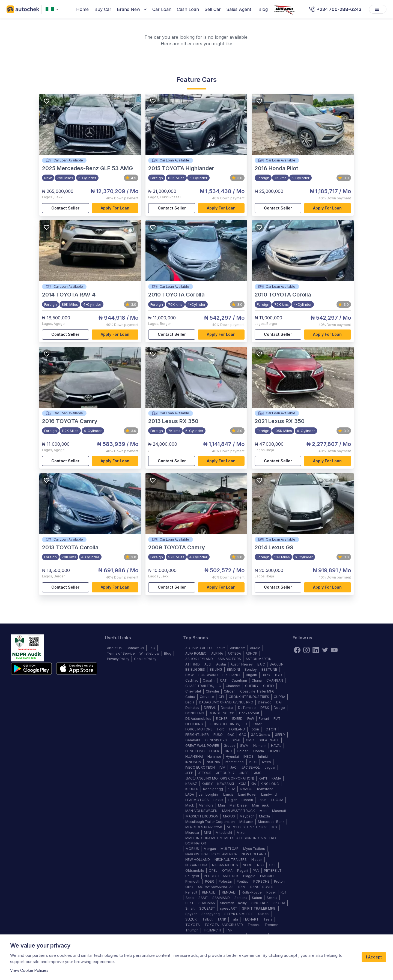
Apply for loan (115, 208)
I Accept (374, 957)
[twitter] (325, 650)
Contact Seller (65, 208)
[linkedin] (316, 650)
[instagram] (306, 650)
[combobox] (53, 9)
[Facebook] (297, 650)
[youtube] (334, 650)
